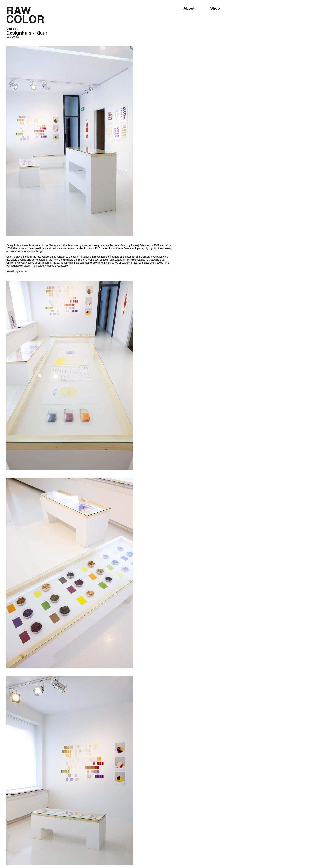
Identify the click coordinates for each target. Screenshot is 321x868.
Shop (215, 8)
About (189, 8)
